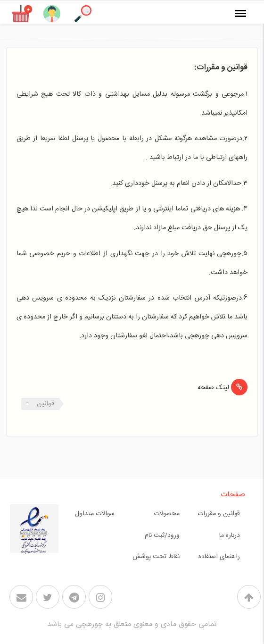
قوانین (45, 404)
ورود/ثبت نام (162, 535)
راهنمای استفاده (219, 557)
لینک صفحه (213, 388)
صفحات (233, 495)
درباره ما (230, 535)
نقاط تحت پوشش (156, 557)
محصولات (167, 514)
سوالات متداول (95, 514)
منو (243, 8)
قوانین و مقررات (219, 514)
